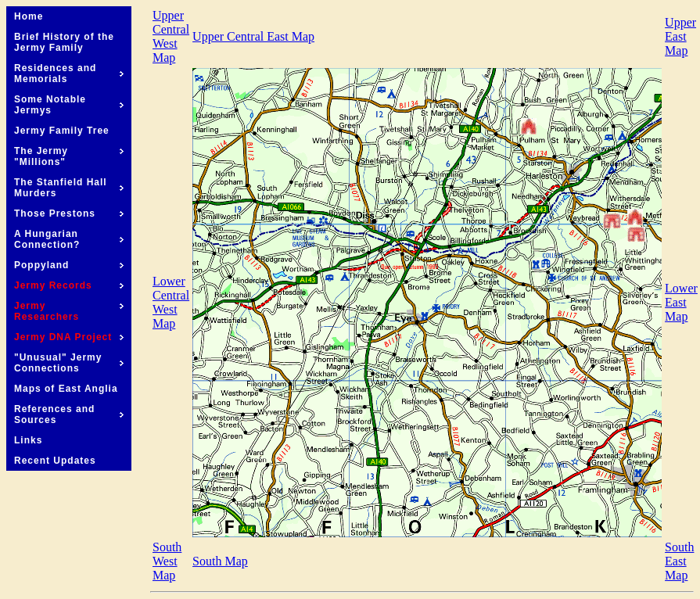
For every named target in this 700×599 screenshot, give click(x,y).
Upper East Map (680, 36)
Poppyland (69, 265)
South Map (220, 561)
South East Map (679, 561)
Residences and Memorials (69, 74)
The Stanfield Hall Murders (69, 188)
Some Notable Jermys (69, 105)
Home (29, 16)
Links (28, 440)
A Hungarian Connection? (69, 239)
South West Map (167, 561)
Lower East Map (681, 302)
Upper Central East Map (253, 36)
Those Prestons (69, 213)
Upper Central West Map (171, 36)
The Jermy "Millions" (69, 156)
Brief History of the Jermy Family (64, 42)
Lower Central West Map (171, 302)
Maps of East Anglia (66, 389)
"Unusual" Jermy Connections (69, 363)
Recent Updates (55, 461)
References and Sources (69, 414)
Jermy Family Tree (62, 131)
